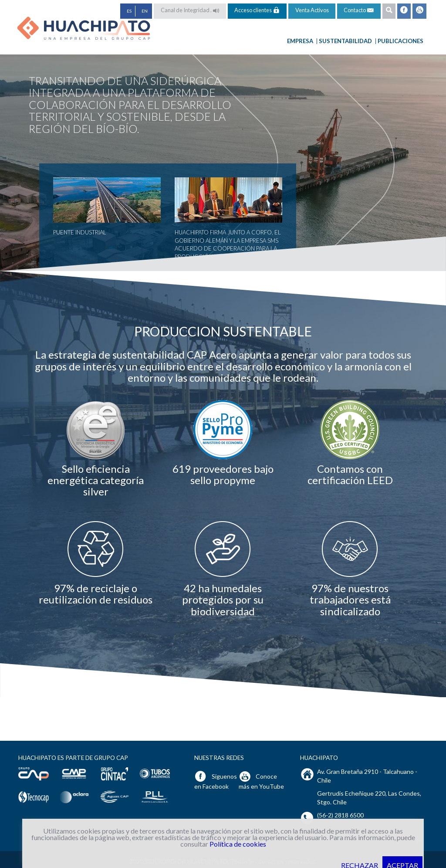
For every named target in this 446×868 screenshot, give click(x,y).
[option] (96, 448)
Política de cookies (238, 844)
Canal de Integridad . (190, 10)
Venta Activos (312, 10)
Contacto (359, 10)
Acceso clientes (257, 10)
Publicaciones (400, 41)
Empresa (302, 41)
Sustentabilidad (347, 41)
